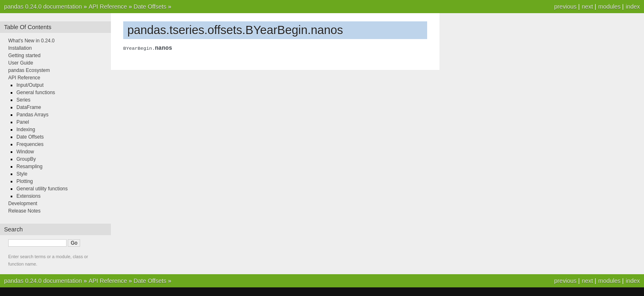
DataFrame (29, 107)
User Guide (21, 63)
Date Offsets (150, 7)
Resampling (29, 166)
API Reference (108, 7)
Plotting (25, 181)
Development (23, 203)
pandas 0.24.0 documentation (43, 7)
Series (23, 100)
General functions (36, 92)
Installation (20, 48)
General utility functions (42, 189)
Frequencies (30, 144)
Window (25, 152)
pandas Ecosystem (29, 70)
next (587, 7)
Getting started (24, 55)
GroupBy (26, 159)
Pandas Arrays (32, 115)
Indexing (26, 129)
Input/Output (30, 85)
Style (22, 174)
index (633, 7)
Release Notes (24, 211)
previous (565, 7)
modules (609, 7)
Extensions (29, 196)
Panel (23, 122)
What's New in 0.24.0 (31, 41)
